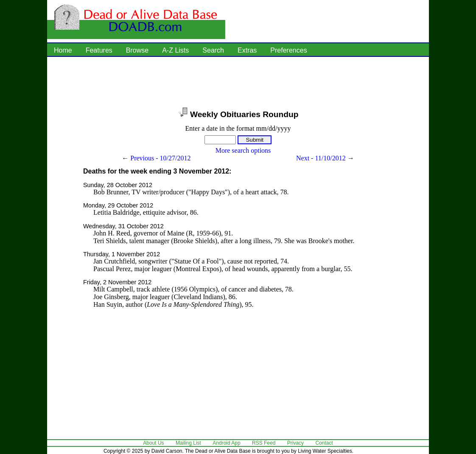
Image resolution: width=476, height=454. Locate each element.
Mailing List (188, 443)
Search (213, 50)
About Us (153, 443)
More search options (243, 150)
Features (99, 50)
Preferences (288, 50)
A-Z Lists (175, 50)
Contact (324, 443)
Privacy (295, 443)
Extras (247, 50)
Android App (226, 443)
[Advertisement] (238, 83)
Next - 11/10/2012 (321, 158)
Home (63, 50)
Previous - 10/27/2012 (160, 158)
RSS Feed (264, 443)
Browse (137, 50)
